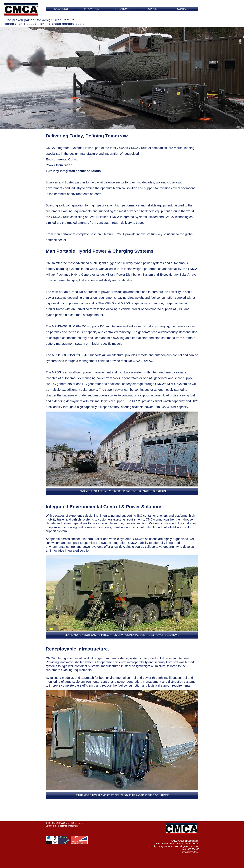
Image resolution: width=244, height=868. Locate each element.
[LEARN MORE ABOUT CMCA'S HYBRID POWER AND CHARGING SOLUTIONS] (122, 491)
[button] (122, 635)
